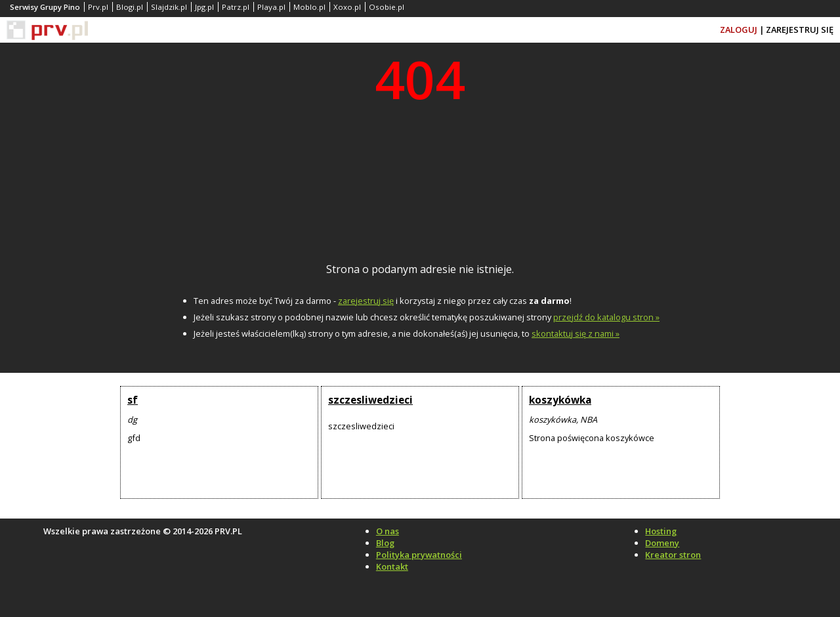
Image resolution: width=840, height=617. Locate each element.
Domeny (662, 543)
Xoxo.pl (347, 7)
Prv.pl (98, 7)
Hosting (661, 531)
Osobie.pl (387, 7)
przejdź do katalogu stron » (606, 317)
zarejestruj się (366, 301)
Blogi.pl (130, 7)
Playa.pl (271, 7)
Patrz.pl (236, 7)
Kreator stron (673, 555)
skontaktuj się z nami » (576, 333)
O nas (388, 531)
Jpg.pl (204, 7)
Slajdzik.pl (169, 7)
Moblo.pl (309, 7)
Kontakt (392, 566)
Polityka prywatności (419, 555)
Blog (385, 543)
